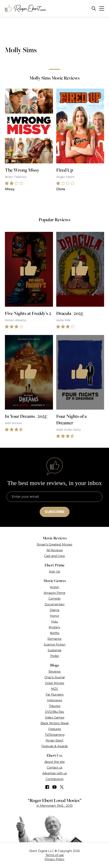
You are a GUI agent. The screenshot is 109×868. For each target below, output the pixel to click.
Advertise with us (55, 773)
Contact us (55, 768)
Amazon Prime (55, 593)
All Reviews (54, 550)
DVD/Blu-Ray (55, 712)
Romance (54, 639)
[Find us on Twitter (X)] (62, 787)
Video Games (55, 718)
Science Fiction (55, 645)
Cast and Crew (54, 556)
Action (54, 587)
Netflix (55, 633)
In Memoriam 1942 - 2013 (54, 806)
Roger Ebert (54, 740)
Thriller (54, 656)
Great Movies (54, 683)
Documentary (55, 604)
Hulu (54, 622)
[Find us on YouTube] (54, 787)
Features (55, 729)
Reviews (54, 672)
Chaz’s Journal (54, 677)
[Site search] (94, 9)
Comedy (55, 599)
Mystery (54, 627)
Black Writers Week (55, 723)
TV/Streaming (55, 735)
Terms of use (55, 855)
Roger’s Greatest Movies (54, 544)
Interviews (54, 700)
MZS (54, 689)
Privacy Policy (54, 859)
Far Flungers (54, 695)
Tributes (55, 706)
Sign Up (54, 572)
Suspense (55, 650)
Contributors (54, 779)
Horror (54, 616)
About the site (55, 762)
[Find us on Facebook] (47, 787)
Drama (54, 610)
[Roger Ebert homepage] (25, 9)
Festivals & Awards (54, 746)
